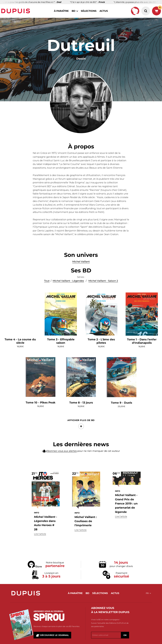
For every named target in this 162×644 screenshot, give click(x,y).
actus (104, 11)
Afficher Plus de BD (81, 429)
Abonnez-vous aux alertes (62, 453)
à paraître (61, 11)
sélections (89, 11)
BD (73, 11)
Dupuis (16, 11)
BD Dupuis (6, 21)
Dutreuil (17, 21)
